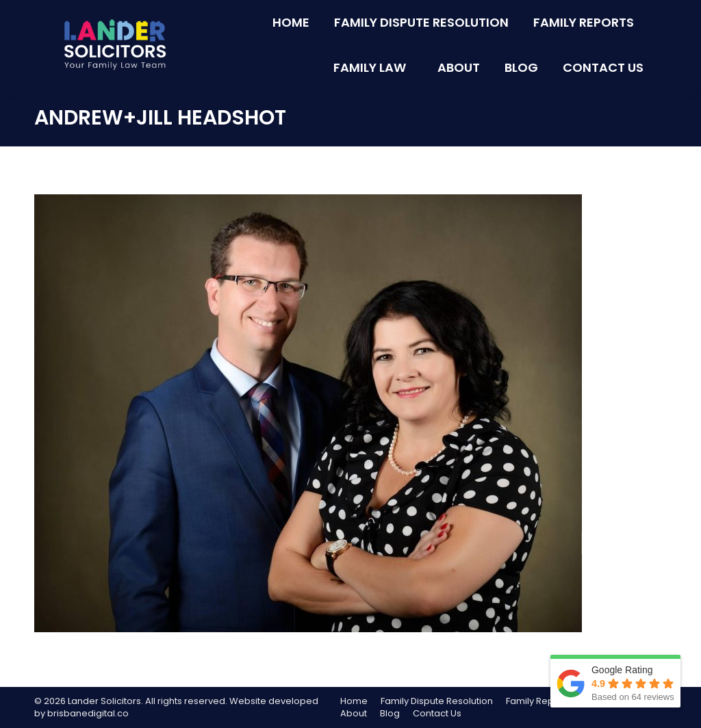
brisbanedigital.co (88, 713)
